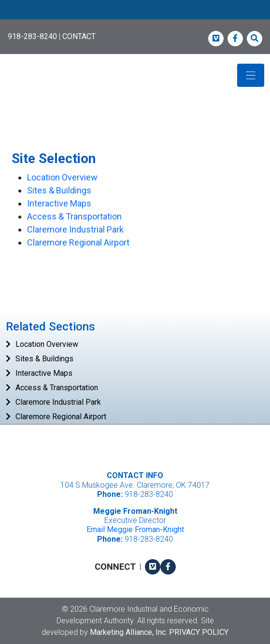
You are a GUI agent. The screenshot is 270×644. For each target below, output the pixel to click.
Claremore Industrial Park (75, 229)
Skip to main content (0, 8)
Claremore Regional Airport (78, 242)
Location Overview (62, 177)
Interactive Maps (59, 203)
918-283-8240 (32, 36)
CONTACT (79, 36)
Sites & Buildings (59, 190)
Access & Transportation (74, 216)
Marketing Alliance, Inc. (128, 632)
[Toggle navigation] (251, 75)
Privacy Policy (199, 632)
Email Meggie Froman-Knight (135, 529)
